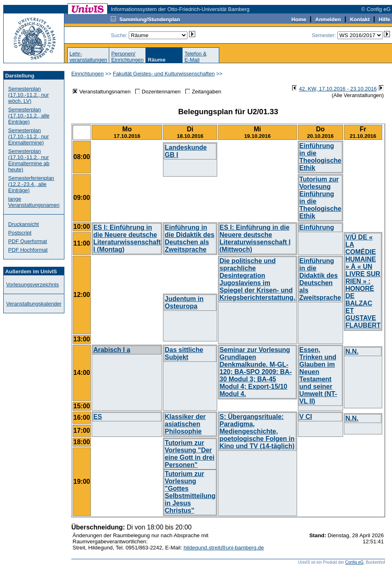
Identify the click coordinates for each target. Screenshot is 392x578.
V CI (306, 417)
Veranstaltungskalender (34, 304)
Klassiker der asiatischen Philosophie (185, 424)
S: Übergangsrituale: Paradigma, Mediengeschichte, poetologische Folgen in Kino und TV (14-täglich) (257, 431)
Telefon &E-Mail (196, 57)
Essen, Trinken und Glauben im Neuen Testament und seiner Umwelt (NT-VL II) (318, 375)
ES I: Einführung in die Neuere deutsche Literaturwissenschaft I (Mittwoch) (255, 238)
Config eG (354, 562)
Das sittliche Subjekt (184, 353)
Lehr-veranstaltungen (88, 57)
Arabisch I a (112, 350)
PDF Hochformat (28, 250)
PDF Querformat (28, 241)
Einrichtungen (88, 74)
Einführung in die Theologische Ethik (320, 157)
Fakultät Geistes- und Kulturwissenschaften (164, 74)
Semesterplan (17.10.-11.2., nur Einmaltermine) (29, 136)
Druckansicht (23, 224)
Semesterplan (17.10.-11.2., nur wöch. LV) (29, 95)
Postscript (20, 233)
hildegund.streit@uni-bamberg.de (224, 548)
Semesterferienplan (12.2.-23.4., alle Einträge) (31, 184)
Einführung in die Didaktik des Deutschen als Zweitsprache (189, 238)
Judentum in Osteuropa (184, 302)
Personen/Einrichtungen (128, 57)
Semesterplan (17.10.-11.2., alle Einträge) (29, 116)
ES (98, 417)
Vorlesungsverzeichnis (32, 285)
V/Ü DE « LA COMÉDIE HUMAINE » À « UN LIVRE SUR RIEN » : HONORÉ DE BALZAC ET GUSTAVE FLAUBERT (363, 281)
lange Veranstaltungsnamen (34, 202)
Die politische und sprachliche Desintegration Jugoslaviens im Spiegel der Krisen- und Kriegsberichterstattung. (258, 279)
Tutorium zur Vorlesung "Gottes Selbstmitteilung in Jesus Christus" (190, 492)
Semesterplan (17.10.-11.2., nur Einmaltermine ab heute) (29, 160)
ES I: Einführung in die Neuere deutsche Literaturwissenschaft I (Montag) (127, 238)
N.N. (352, 351)
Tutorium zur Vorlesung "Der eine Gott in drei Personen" (189, 454)
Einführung (317, 227)
